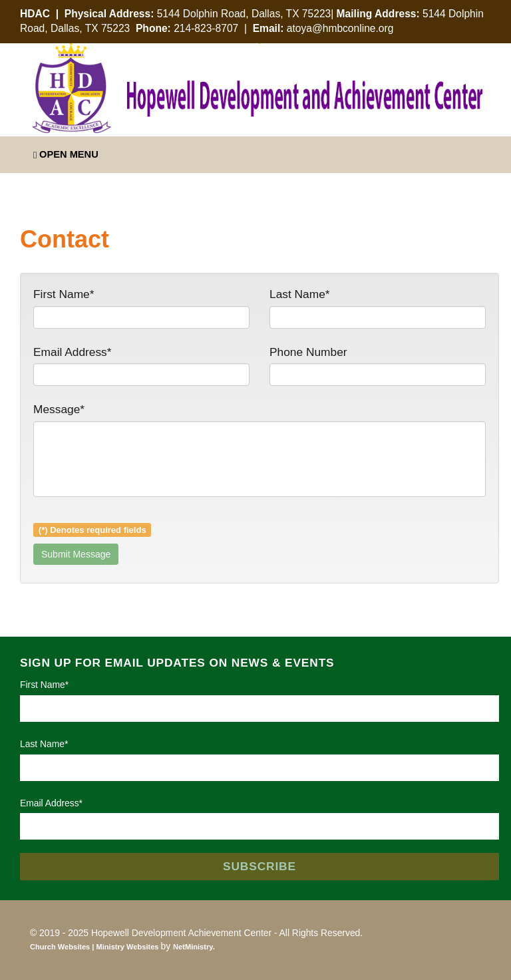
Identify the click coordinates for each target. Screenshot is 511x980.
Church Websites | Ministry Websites (95, 947)
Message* (59, 409)
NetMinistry (193, 947)
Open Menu (66, 155)
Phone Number (308, 352)
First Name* (64, 294)
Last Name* (300, 294)
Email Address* (73, 352)
